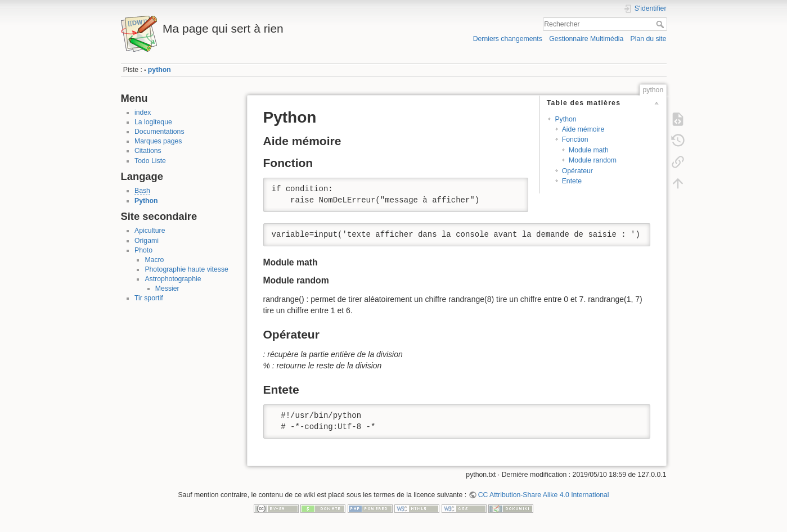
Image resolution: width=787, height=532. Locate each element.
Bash (142, 191)
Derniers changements (508, 39)
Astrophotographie (173, 279)
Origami (147, 241)
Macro (154, 260)
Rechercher (661, 24)
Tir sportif (149, 298)
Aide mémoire (583, 129)
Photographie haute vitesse (186, 269)
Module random (593, 160)
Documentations (159, 132)
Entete (572, 181)
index (143, 112)
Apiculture (150, 231)
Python (146, 201)
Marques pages (158, 141)
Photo (143, 250)
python (159, 70)
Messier (167, 288)
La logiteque (153, 122)
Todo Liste (150, 161)
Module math (589, 150)
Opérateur (577, 171)
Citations (148, 151)
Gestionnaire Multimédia (586, 39)
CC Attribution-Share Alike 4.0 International (544, 495)
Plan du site (648, 39)
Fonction (575, 139)
